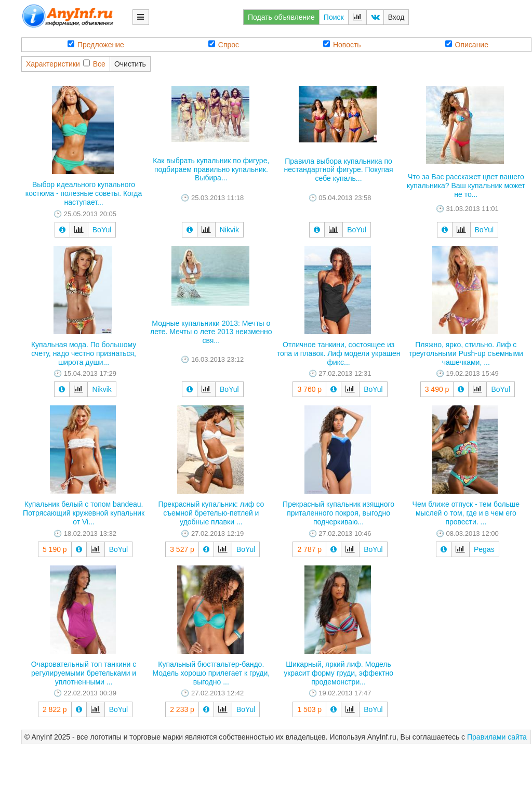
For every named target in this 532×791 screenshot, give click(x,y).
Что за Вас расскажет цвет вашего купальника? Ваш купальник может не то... (466, 186)
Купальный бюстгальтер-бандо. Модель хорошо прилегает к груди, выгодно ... (211, 673)
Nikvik (229, 230)
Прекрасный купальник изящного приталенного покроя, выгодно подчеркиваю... (338, 513)
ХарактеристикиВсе (66, 64)
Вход (396, 17)
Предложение (96, 44)
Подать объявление (281, 17)
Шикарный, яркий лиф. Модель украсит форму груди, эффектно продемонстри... (338, 673)
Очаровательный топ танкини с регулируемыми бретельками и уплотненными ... (84, 673)
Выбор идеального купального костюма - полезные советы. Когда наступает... (84, 193)
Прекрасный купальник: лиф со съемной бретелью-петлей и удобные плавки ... (211, 513)
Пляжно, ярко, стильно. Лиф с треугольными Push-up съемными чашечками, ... (466, 353)
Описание (467, 44)
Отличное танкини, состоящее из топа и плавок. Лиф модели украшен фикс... (339, 353)
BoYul (102, 230)
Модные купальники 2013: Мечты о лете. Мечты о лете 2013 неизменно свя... (211, 332)
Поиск (334, 17)
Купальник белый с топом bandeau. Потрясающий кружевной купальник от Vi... (84, 513)
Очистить (130, 64)
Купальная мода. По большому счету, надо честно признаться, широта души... (84, 353)
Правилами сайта (497, 737)
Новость (342, 44)
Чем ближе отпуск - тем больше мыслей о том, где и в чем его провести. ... (466, 513)
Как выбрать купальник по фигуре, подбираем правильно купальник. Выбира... (211, 169)
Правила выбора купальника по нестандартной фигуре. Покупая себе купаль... (339, 170)
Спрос (224, 44)
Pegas (484, 549)
